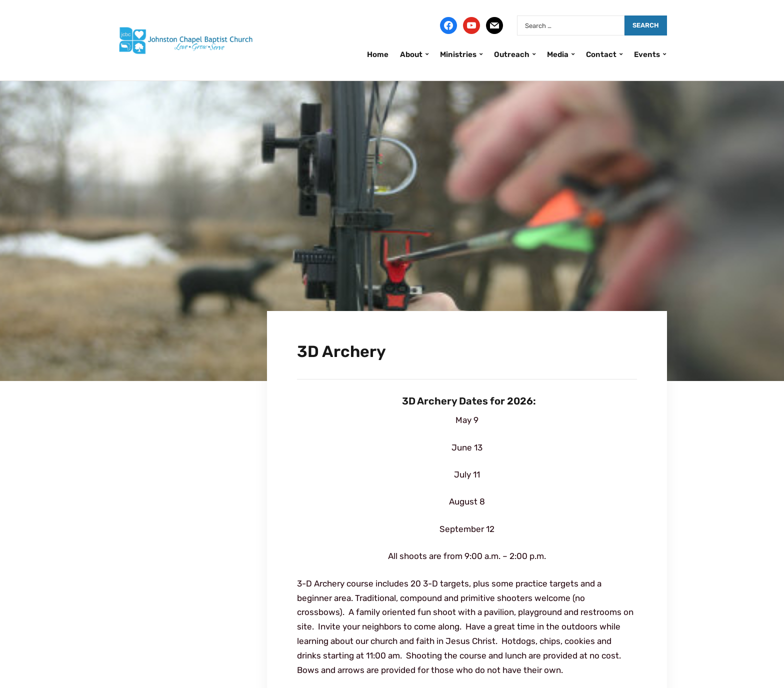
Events (647, 54)
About (411, 54)
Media (558, 54)
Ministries (458, 54)
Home (378, 54)
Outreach (512, 54)
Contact (601, 54)
